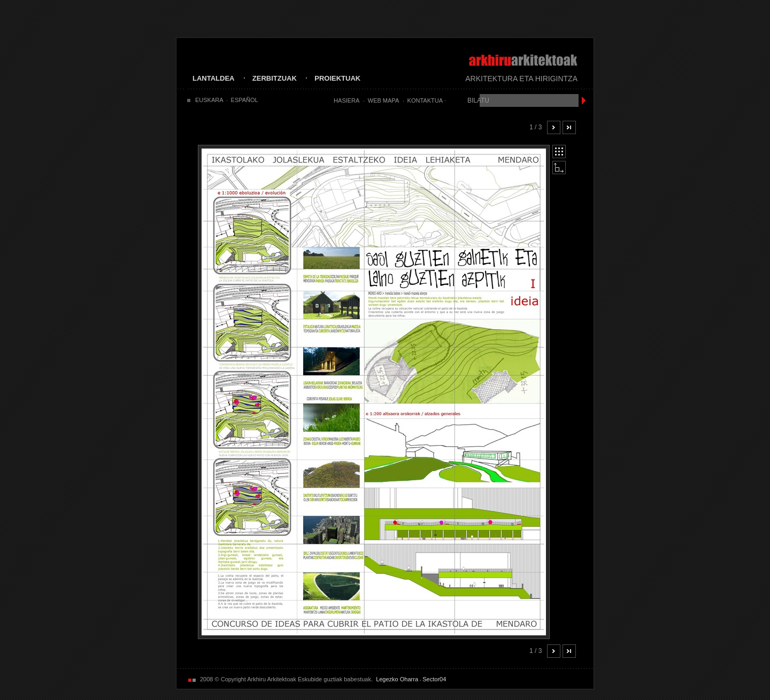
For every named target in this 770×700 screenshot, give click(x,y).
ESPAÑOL (245, 100)
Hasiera (346, 100)
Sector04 (434, 679)
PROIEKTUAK (337, 78)
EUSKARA (209, 100)
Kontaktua (425, 100)
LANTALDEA (213, 78)
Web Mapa (383, 100)
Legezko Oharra (397, 679)
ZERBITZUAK (275, 78)
